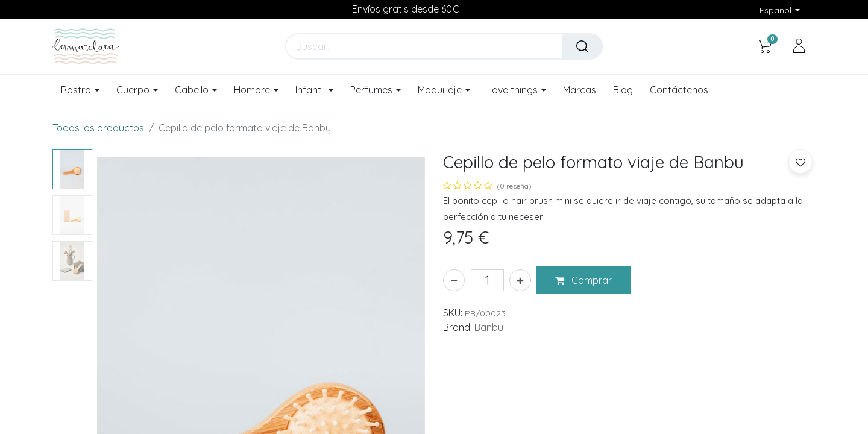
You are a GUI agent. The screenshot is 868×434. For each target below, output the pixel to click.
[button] (583, 280)
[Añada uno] (520, 280)
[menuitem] (580, 90)
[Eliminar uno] (454, 280)
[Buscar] (582, 46)
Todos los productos (98, 128)
